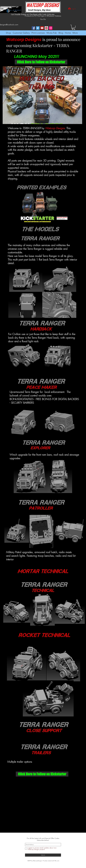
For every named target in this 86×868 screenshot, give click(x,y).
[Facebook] (33, 28)
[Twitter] (38, 28)
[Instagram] (51, 28)
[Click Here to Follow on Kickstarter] (41, 62)
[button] (73, 27)
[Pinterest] (46, 28)
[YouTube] (42, 28)
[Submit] (43, 855)
